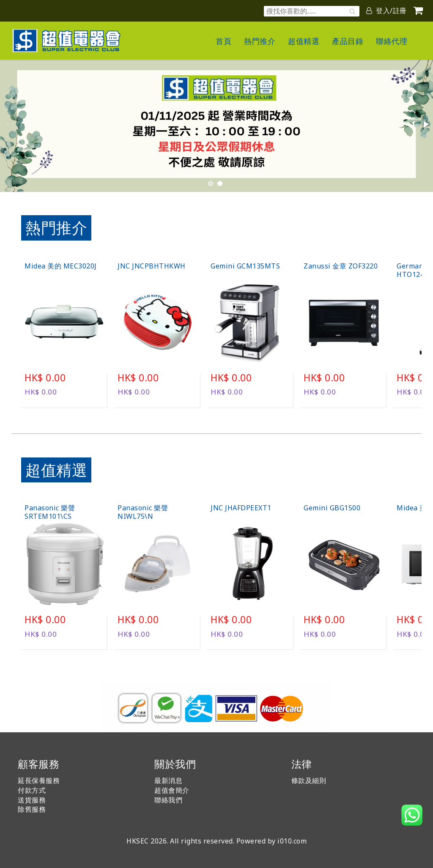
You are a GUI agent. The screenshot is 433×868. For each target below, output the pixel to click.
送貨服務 (32, 800)
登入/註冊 (386, 11)
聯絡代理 (392, 41)
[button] (425, 124)
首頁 (223, 41)
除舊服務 (32, 809)
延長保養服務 (39, 780)
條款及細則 (309, 780)
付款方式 (32, 790)
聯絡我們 (168, 800)
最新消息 (168, 780)
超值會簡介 (172, 790)
